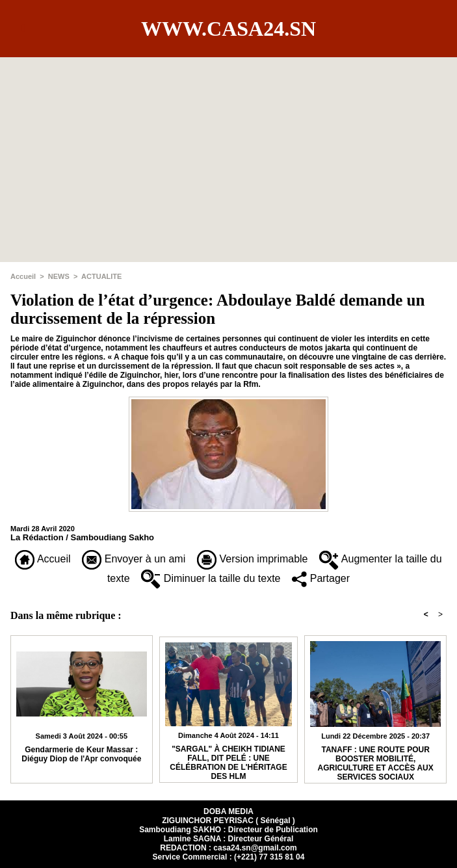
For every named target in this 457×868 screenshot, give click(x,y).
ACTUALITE (101, 276)
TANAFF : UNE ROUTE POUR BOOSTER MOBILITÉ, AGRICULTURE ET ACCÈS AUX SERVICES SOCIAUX (376, 761)
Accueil (23, 276)
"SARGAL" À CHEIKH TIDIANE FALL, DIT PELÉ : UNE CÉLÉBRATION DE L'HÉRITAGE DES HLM (228, 761)
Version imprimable (253, 559)
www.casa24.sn (228, 29)
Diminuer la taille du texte (211, 578)
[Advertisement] (228, 148)
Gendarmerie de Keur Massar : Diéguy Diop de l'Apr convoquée (81, 754)
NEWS (59, 276)
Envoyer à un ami (134, 559)
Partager (321, 578)
